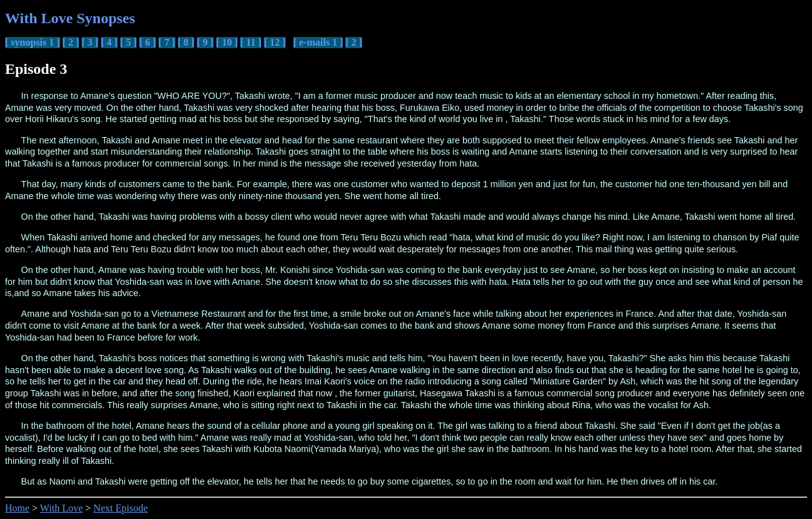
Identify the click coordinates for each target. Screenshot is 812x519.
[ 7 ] (167, 42)
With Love (61, 508)
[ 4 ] (109, 42)
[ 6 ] (148, 42)
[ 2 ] (71, 42)
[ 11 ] (251, 42)
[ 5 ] (129, 42)
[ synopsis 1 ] (33, 42)
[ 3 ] (90, 42)
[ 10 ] (227, 42)
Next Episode (121, 508)
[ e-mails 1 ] (318, 42)
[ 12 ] (275, 42)
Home (17, 508)
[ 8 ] (186, 42)
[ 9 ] (205, 42)
